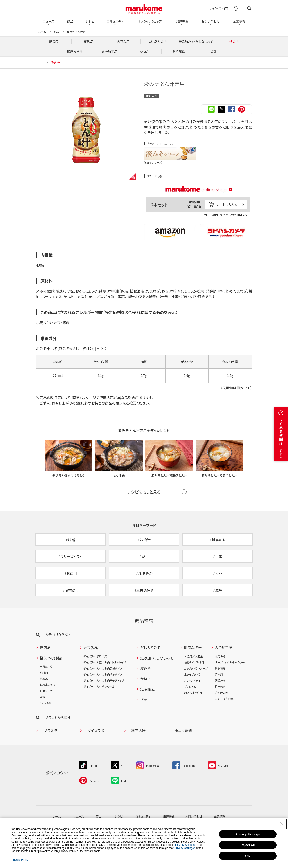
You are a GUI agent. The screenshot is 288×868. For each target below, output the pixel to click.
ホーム (42, 32)
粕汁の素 (220, 692)
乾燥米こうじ (47, 690)
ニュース (48, 21)
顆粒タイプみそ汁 (194, 668)
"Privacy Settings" (185, 845)
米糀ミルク (46, 672)
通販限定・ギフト (193, 698)
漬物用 (219, 680)
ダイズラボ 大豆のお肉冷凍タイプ (103, 680)
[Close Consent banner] (282, 824)
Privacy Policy (20, 860)
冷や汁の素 (222, 698)
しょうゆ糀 (46, 708)
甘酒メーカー (48, 696)
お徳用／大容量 (193, 662)
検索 (249, 8)
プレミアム (190, 692)
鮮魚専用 (220, 674)
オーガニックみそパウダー (230, 668)
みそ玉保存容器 (224, 704)
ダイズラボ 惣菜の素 (95, 662)
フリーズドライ (192, 686)
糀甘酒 (44, 678)
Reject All (248, 845)
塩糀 (43, 702)
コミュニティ (115, 21)
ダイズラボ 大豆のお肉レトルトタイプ (105, 668)
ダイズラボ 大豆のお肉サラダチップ (104, 686)
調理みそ (220, 686)
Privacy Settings (248, 834)
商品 (70, 21)
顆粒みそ (220, 662)
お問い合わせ (210, 21)
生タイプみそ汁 (193, 680)
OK (248, 856)
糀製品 (44, 684)
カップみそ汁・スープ (196, 674)
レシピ (90, 21)
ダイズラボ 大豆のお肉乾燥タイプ (103, 674)
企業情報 (239, 21)
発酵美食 (182, 21)
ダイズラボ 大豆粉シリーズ (99, 692)
